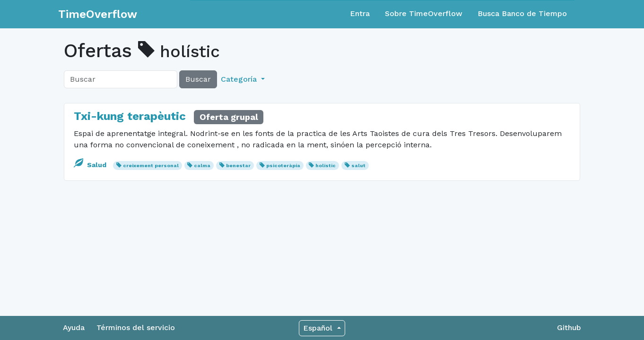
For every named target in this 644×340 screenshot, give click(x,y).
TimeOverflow (98, 14)
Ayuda (74, 327)
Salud (91, 165)
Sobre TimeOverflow (424, 13)
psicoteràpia (283, 166)
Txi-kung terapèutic (130, 116)
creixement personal (151, 166)
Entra (360, 13)
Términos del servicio (136, 327)
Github (569, 327)
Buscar (198, 79)
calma (202, 166)
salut (358, 166)
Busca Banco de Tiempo (522, 13)
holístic (326, 166)
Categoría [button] (240, 79)
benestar (238, 166)
